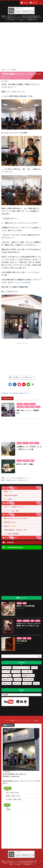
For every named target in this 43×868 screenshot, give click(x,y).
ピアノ (28, 393)
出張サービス (10, 503)
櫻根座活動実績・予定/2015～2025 (16, 530)
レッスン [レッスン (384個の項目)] (7, 676)
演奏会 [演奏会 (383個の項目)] (17, 683)
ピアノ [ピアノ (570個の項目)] (6, 672)
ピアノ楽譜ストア (12, 538)
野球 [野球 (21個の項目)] (36, 683)
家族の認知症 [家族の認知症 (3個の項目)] (7, 679)
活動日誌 (5, 393)
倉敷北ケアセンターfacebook (19, 282)
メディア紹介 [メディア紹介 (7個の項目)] (27, 672)
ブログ (10, 393)
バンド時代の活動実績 (11, 534)
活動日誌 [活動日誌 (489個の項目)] (7, 683)
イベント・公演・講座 (11, 511)
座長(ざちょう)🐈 (10, 526)
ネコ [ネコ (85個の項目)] (34, 668)
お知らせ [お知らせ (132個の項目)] (7, 668)
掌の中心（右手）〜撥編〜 (25, 464)
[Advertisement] (21, 46)
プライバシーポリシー (26, 720)
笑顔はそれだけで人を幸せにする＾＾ (18, 480)
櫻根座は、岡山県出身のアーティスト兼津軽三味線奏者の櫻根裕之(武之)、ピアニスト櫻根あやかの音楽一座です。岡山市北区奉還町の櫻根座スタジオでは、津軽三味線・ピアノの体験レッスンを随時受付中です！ (21, 863)
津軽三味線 (16, 393)
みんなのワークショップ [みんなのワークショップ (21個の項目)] (21, 668)
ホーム (6, 720)
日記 (25, 393)
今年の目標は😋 (22, 641)
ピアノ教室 (8, 499)
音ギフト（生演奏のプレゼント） (15, 507)
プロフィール (10, 515)
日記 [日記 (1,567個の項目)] (18, 679)
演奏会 (21, 393)
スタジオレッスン (12, 488)
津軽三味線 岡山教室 (11, 495)
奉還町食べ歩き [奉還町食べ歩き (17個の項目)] (28, 676)
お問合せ (36, 720)
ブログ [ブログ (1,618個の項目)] (16, 672)
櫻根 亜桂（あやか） (11, 522)
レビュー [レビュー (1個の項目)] (17, 676)
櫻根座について (14, 720)
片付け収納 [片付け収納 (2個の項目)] (27, 683)
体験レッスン (9, 492)
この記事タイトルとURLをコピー (21, 377)
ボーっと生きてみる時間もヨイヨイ (17, 478)
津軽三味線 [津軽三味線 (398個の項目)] (28, 679)
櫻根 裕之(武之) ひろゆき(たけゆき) (16, 518)
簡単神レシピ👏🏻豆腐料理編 (25, 606)
